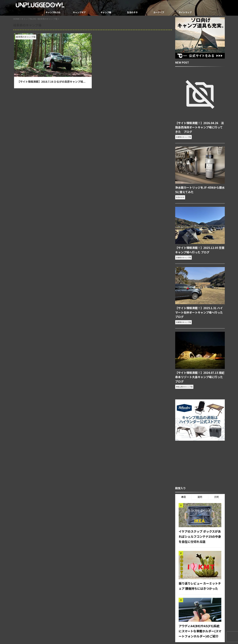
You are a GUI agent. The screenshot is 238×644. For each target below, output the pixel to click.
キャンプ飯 (106, 12)
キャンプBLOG (53, 12)
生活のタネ (132, 12)
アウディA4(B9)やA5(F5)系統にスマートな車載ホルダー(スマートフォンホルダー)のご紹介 (199, 610)
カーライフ (159, 12)
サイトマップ (185, 12)
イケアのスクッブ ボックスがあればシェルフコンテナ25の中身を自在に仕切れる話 (200, 517)
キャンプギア (79, 12)
